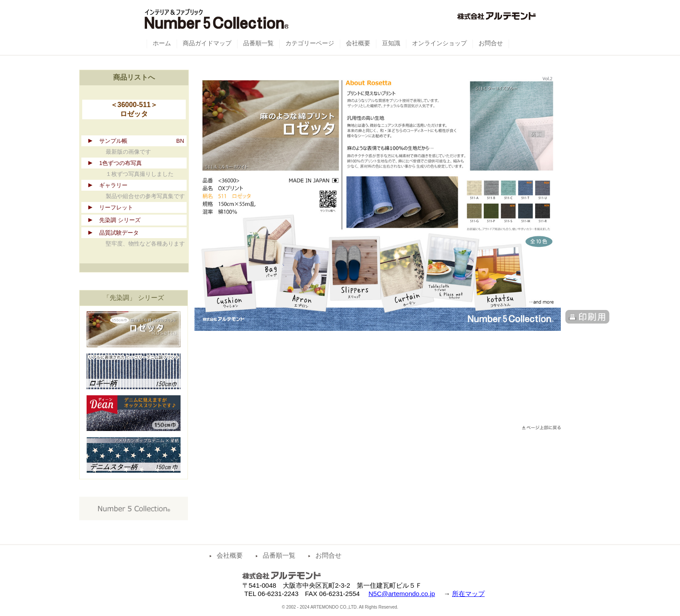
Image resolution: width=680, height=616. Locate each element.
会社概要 (230, 555)
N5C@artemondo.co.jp (402, 594)
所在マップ (468, 594)
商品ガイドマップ (207, 43)
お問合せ (328, 555)
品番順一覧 (279, 555)
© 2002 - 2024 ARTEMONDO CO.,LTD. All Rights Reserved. (340, 607)
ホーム (162, 43)
